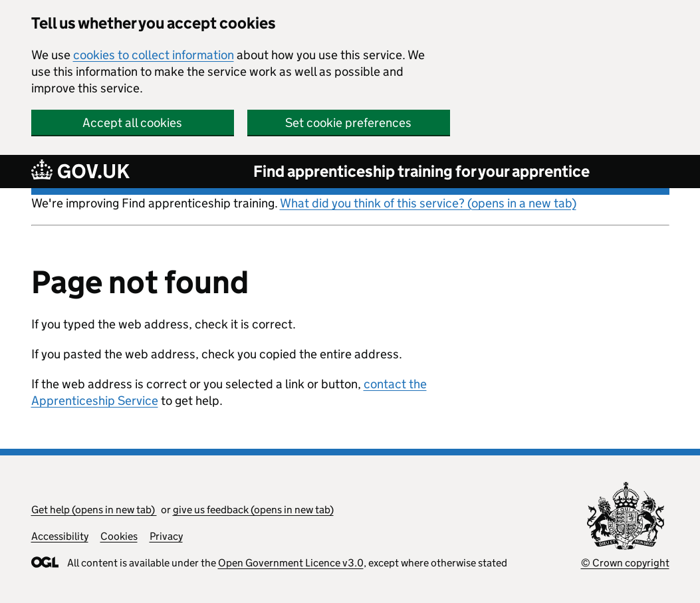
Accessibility (60, 536)
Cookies (119, 536)
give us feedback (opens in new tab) (253, 510)
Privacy (166, 536)
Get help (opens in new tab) (94, 510)
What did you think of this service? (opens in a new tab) (428, 203)
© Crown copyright (625, 563)
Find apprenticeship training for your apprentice (421, 171)
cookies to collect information (154, 55)
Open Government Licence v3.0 (291, 563)
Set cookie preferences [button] (348, 123)
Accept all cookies (132, 123)
